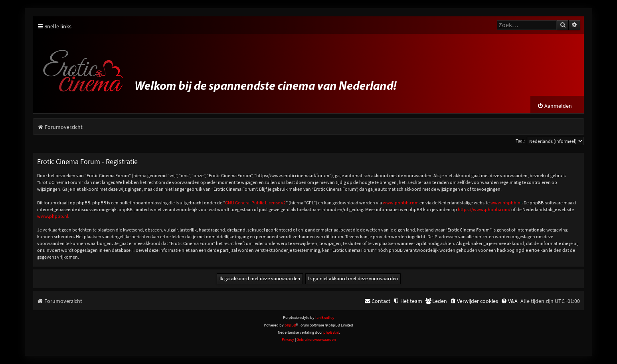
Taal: (520, 141)
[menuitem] (555, 106)
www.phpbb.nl (506, 203)
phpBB (290, 325)
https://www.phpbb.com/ (484, 209)
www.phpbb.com (401, 203)
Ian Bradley (325, 318)
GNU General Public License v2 (255, 203)
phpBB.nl (331, 332)
